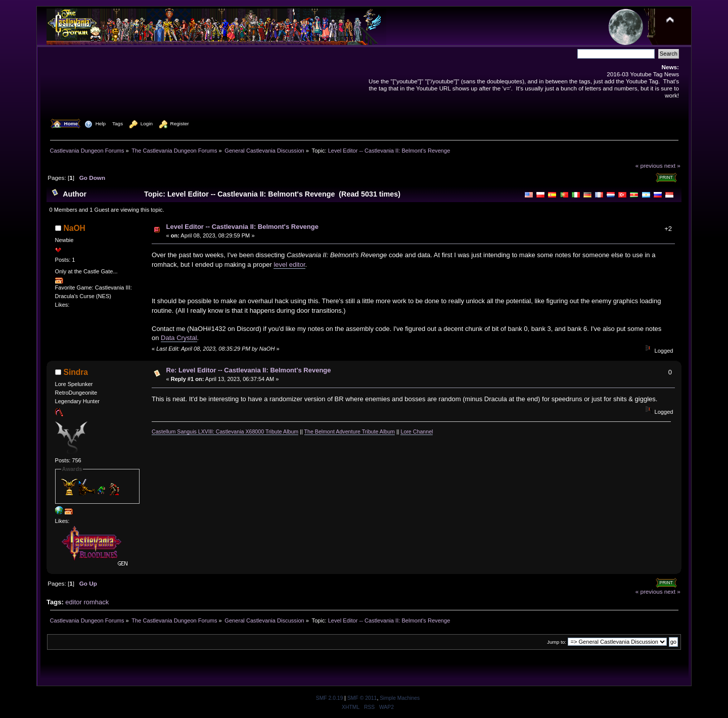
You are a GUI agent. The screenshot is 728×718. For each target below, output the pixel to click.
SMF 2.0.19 (330, 698)
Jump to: (557, 642)
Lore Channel (417, 432)
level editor (289, 265)
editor (74, 602)
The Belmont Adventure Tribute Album (350, 432)
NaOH (75, 228)
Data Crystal (179, 338)
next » (672, 165)
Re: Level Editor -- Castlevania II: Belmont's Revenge (249, 370)
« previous (649, 165)
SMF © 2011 (362, 698)
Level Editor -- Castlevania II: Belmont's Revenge (242, 227)
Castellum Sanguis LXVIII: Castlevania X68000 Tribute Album (225, 432)
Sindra (76, 372)
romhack (96, 602)
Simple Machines (400, 698)
